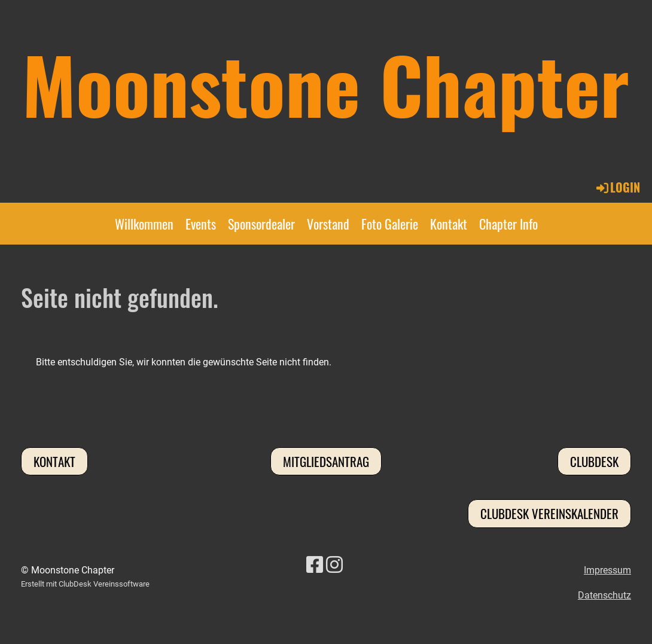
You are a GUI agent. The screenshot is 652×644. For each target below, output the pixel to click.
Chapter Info (508, 224)
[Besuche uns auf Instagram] (334, 565)
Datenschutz (604, 595)
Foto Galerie (390, 224)
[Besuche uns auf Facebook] (315, 565)
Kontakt (449, 224)
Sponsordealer (261, 224)
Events (201, 224)
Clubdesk (594, 461)
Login (617, 187)
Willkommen (144, 224)
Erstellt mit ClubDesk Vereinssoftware (85, 584)
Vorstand (328, 224)
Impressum (607, 570)
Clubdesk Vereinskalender (549, 513)
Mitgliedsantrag (326, 461)
